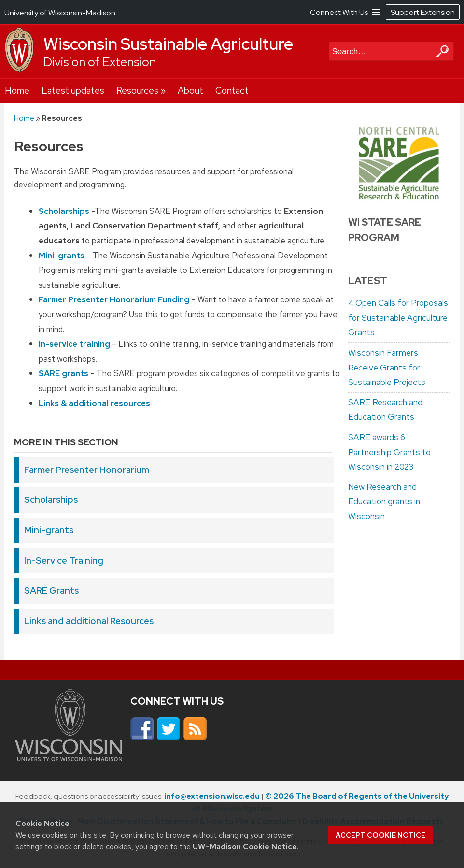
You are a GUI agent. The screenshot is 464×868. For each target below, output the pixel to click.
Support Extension (423, 12)
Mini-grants (62, 255)
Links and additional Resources (89, 621)
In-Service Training (64, 561)
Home (17, 91)
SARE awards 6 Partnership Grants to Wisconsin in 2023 (389, 452)
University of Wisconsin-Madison (60, 13)
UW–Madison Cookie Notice (245, 847)
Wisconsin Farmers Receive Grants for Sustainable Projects (387, 367)
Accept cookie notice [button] (380, 835)
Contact (232, 91)
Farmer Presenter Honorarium (87, 470)
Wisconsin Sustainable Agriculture (168, 44)
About (190, 91)
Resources (137, 91)
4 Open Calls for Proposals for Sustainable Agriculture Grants (398, 318)
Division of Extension (100, 62)
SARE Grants (51, 591)
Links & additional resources (94, 403)
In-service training (74, 344)
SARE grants (63, 373)
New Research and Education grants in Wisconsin (384, 502)
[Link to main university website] (69, 758)
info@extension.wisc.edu (212, 796)
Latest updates (73, 91)
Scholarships (64, 211)
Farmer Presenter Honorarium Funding (114, 299)
